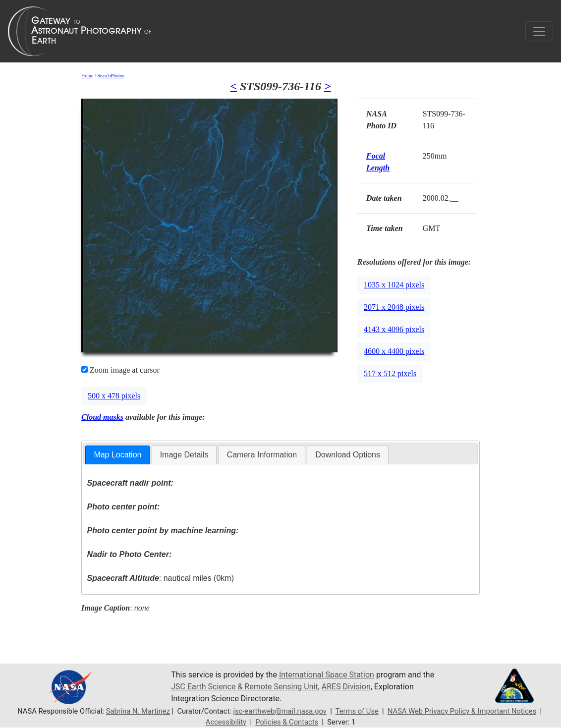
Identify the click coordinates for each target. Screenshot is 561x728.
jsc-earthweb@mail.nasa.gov (280, 711)
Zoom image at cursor (120, 370)
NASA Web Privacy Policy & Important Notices (462, 711)
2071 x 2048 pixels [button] (394, 307)
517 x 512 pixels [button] (390, 373)
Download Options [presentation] (348, 455)
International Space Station (327, 675)
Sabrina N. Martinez (138, 711)
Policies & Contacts (287, 722)
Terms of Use (357, 711)
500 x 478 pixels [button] (114, 396)
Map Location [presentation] (117, 455)
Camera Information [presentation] (262, 455)
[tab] (117, 455)
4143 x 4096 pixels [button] (394, 329)
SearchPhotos (111, 76)
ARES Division (346, 687)
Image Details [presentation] (184, 455)
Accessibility (226, 722)
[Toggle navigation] (539, 31)
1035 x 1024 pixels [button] (394, 285)
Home (87, 76)
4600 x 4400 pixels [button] (394, 351)
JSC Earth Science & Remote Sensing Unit (244, 687)
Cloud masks (102, 417)
